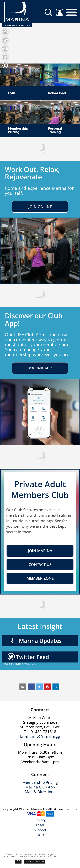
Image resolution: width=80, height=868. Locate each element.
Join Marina (40, 551)
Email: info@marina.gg (40, 736)
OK (18, 861)
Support (40, 830)
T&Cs (40, 835)
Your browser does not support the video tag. (40, 43)
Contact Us (40, 565)
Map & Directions (40, 792)
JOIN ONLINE (40, 207)
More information (35, 861)
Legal (40, 825)
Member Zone (40, 578)
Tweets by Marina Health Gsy (19, 664)
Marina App (40, 368)
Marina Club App (40, 787)
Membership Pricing (40, 783)
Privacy (40, 820)
